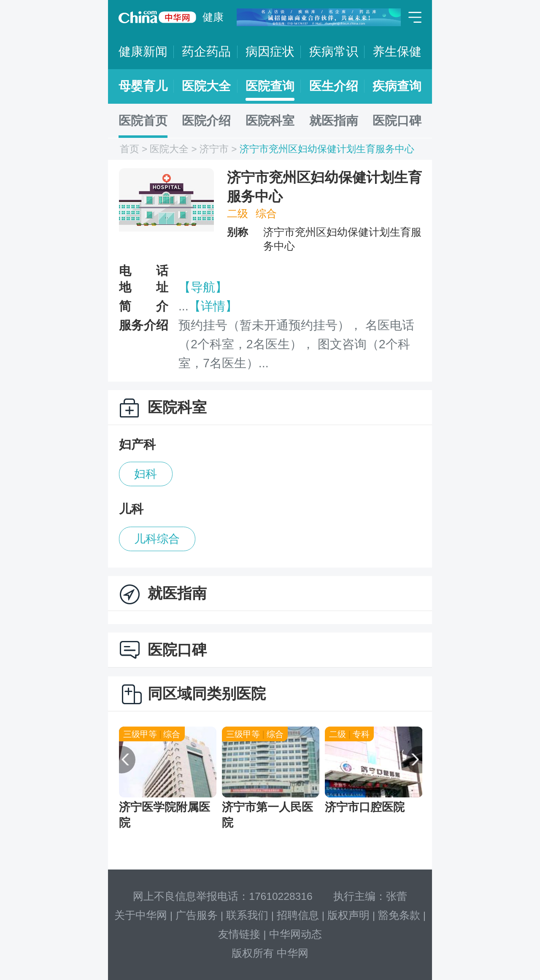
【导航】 (203, 287)
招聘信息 (298, 915)
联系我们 (247, 915)
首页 (130, 149)
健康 (213, 17)
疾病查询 (397, 86)
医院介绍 (206, 121)
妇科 (146, 474)
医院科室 (270, 121)
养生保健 (397, 51)
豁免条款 (399, 915)
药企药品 (206, 51)
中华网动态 (296, 934)
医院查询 (270, 86)
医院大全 (206, 86)
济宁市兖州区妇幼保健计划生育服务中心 (327, 149)
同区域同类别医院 (207, 693)
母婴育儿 (143, 86)
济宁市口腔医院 (365, 807)
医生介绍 (334, 86)
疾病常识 (334, 51)
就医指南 (334, 121)
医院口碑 (397, 121)
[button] (121, 760)
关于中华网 (141, 915)
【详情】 (213, 306)
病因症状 (270, 51)
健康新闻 (143, 51)
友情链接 (239, 934)
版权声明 (348, 915)
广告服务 (197, 915)
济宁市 (214, 149)
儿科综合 (157, 539)
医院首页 (143, 121)
